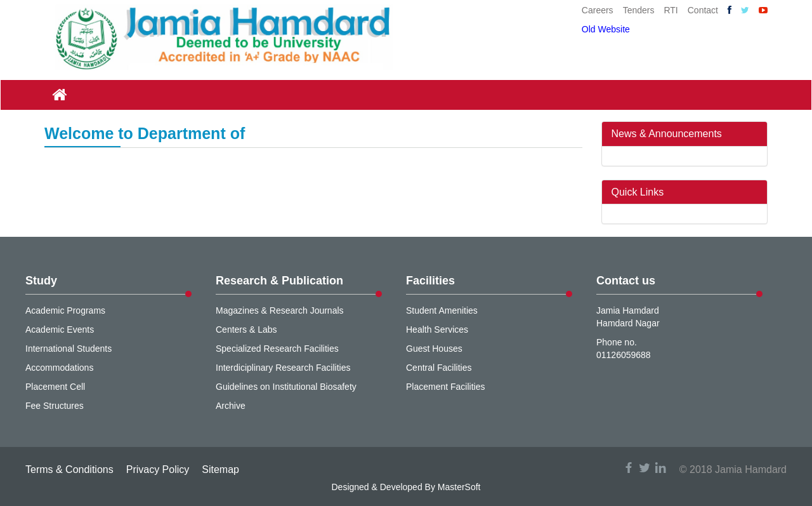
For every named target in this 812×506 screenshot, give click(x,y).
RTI (671, 10)
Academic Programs (65, 310)
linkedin (660, 468)
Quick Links (638, 192)
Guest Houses (434, 349)
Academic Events (60, 330)
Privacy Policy (158, 469)
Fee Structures (55, 406)
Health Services (437, 330)
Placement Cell (55, 387)
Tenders (639, 10)
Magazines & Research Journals (280, 310)
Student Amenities (442, 310)
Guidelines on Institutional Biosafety (286, 387)
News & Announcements (667, 134)
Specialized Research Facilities (277, 349)
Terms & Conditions (69, 469)
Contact (703, 10)
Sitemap (220, 469)
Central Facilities (439, 368)
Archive (231, 406)
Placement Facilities (446, 387)
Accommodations (59, 368)
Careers (598, 10)
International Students (69, 349)
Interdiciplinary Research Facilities (283, 368)
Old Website (606, 29)
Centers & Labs (246, 330)
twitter (645, 468)
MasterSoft (459, 487)
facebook (629, 468)
